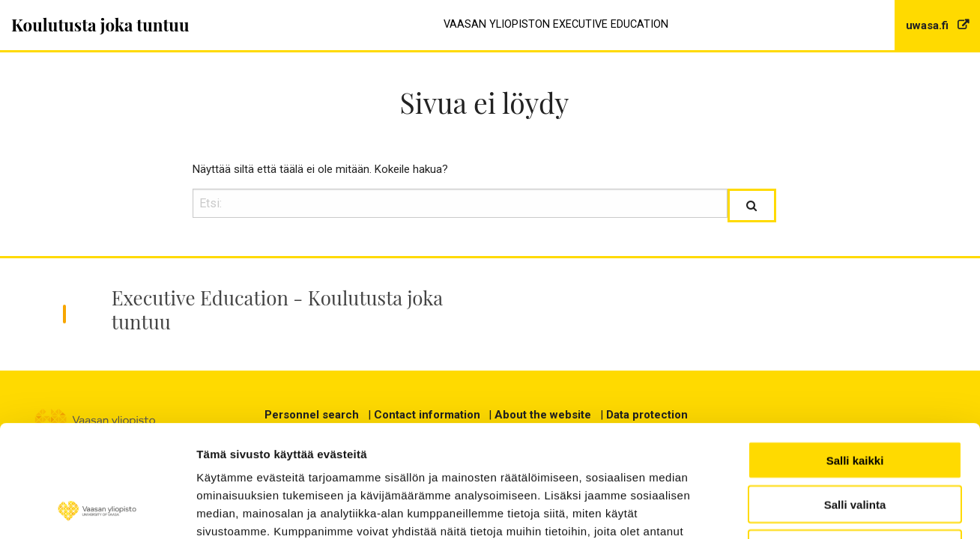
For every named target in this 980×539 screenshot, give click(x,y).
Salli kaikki (855, 355)
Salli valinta (855, 399)
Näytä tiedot (898, 509)
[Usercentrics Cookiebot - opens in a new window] (97, 510)
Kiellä (855, 444)
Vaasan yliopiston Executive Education (556, 24)
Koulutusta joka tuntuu (100, 25)
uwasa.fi (929, 25)
